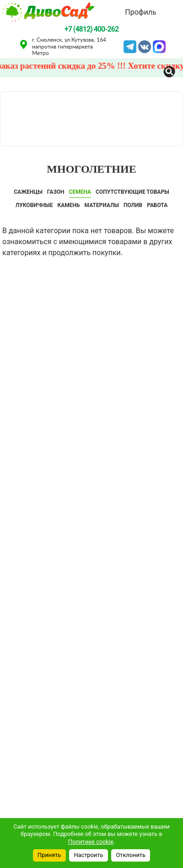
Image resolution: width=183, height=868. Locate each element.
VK (145, 46)
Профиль (140, 12)
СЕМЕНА (80, 192)
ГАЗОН (56, 192)
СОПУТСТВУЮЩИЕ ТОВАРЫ (132, 192)
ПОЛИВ (133, 205)
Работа (157, 205)
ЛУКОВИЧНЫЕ (34, 205)
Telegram (130, 46)
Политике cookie (91, 842)
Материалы (102, 205)
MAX (159, 46)
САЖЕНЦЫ (28, 192)
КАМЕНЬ (69, 205)
